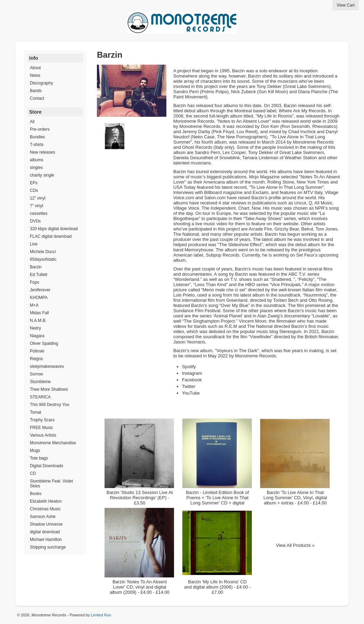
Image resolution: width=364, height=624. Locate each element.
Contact (37, 98)
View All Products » (295, 545)
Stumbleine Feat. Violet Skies (51, 484)
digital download (45, 532)
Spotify (189, 367)
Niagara (37, 336)
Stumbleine (40, 382)
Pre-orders (40, 129)
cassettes (39, 213)
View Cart (346, 5)
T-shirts (37, 145)
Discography (42, 83)
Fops (35, 282)
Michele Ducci (43, 252)
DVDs (35, 221)
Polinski (37, 351)
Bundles (37, 137)
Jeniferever (40, 290)
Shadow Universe (46, 524)
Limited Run (101, 615)
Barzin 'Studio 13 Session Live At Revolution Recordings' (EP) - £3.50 (140, 498)
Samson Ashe (43, 517)
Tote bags (39, 458)
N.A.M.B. (38, 321)
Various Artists (43, 435)
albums (37, 160)
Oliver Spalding (44, 343)
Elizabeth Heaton (46, 501)
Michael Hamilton (46, 540)
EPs (34, 183)
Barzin (36, 267)
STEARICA (40, 397)
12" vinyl (38, 198)
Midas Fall (39, 313)
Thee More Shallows (49, 389)
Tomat (36, 412)
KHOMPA (39, 298)
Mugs (35, 451)
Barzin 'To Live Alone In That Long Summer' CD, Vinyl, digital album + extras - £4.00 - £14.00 (295, 498)
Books (36, 494)
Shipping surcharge (48, 547)
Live (34, 244)
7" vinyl (36, 206)
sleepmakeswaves (47, 366)
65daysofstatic (43, 259)
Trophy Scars (42, 420)
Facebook (192, 380)
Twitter (189, 386)
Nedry (35, 328)
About (35, 68)
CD (33, 473)
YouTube (191, 393)
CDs (34, 191)
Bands (36, 91)
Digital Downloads (47, 466)
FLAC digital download (51, 236)
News (35, 75)
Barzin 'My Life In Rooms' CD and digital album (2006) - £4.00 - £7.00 (217, 587)
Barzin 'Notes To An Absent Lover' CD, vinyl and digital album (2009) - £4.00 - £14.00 (140, 587)
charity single (42, 175)
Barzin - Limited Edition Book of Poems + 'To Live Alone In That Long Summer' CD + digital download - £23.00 (217, 500)
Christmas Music (45, 509)
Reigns (36, 359)
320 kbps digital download (54, 229)
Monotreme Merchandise (53, 443)
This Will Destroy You (49, 405)
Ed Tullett (39, 275)
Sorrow (36, 374)
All (32, 122)
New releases (43, 152)
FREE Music (42, 428)
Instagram (192, 373)
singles (36, 168)
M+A (34, 305)
